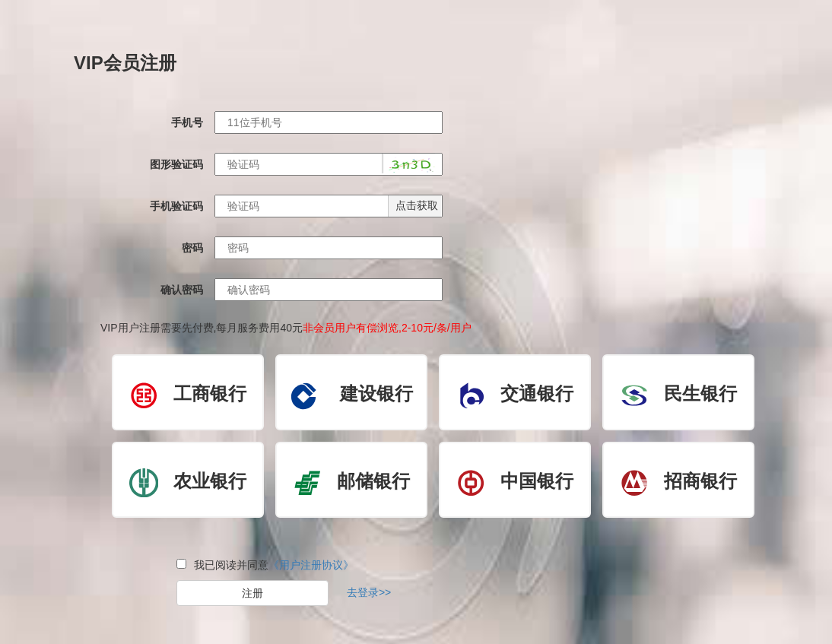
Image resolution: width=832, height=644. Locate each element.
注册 (252, 593)
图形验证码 (176, 164)
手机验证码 (176, 206)
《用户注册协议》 (311, 565)
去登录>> (369, 592)
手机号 (187, 122)
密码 (192, 248)
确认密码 (182, 290)
